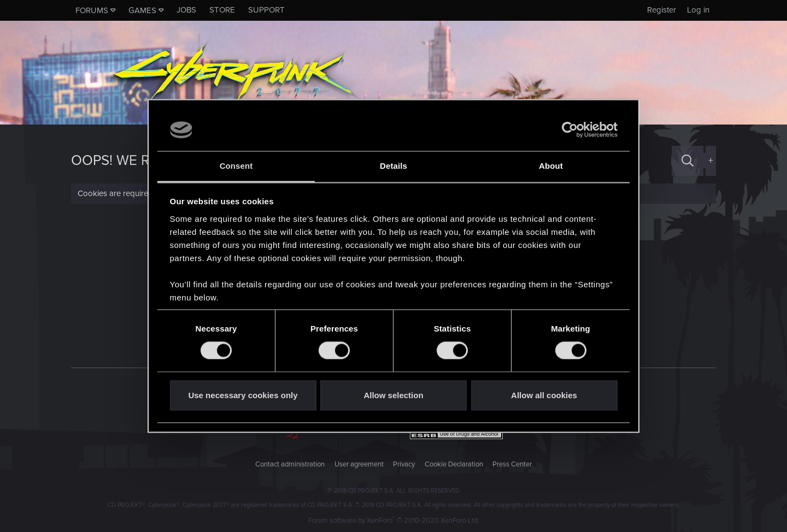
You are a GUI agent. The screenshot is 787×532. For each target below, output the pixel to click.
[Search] (688, 161)
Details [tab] (393, 166)
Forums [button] (92, 10)
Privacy (404, 464)
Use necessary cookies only (243, 395)
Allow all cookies (544, 395)
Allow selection (393, 395)
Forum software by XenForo (394, 521)
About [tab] (551, 166)
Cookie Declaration (454, 464)
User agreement (359, 464)
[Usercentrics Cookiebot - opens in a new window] (570, 130)
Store (222, 10)
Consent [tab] (236, 166)
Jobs (186, 10)
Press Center (512, 464)
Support (266, 10)
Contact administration (290, 464)
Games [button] (142, 10)
